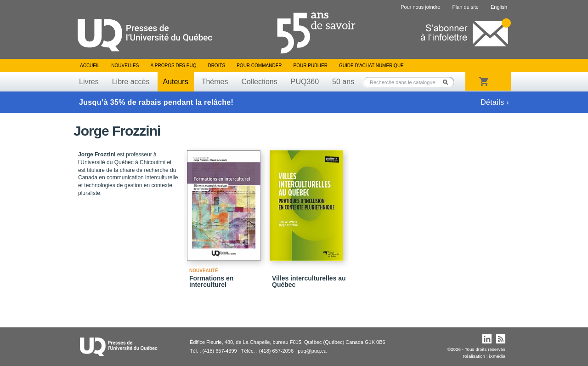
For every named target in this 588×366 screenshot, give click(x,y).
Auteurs (176, 82)
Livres (89, 82)
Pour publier (311, 66)
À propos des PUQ (173, 66)
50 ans (343, 82)
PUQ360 (305, 82)
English (499, 7)
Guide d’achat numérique (371, 66)
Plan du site (465, 7)
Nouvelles (125, 66)
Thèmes (215, 82)
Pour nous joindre (420, 7)
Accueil (90, 66)
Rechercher (448, 82)
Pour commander (259, 66)
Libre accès (131, 82)
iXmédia (497, 356)
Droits (216, 66)
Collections (259, 82)
